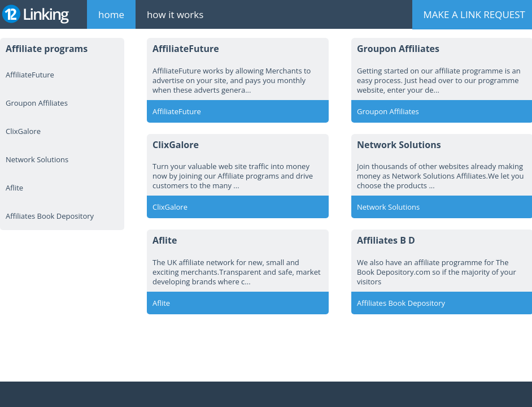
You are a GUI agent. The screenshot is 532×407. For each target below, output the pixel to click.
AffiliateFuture (30, 75)
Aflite (14, 188)
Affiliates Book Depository (50, 216)
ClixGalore (23, 131)
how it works (175, 14)
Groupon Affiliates (37, 103)
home (111, 14)
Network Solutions (37, 159)
